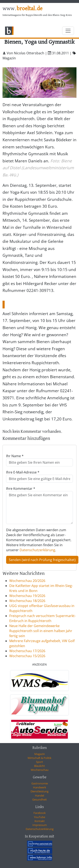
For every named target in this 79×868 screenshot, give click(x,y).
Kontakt (40, 821)
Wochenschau (40, 770)
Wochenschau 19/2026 (27, 596)
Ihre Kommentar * (21, 489)
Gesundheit (39, 799)
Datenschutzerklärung (37, 550)
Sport (39, 762)
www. (22, 9)
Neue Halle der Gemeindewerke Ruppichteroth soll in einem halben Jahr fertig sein (41, 631)
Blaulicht (39, 766)
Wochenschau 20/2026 (27, 581)
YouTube (39, 817)
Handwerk (40, 787)
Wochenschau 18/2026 (27, 601)
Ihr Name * (15, 456)
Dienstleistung (39, 791)
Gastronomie (40, 783)
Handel (39, 795)
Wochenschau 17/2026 (27, 651)
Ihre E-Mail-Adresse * (23, 472)
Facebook (40, 813)
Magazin (40, 754)
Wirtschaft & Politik (39, 758)
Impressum (40, 825)
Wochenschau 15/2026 (27, 656)
